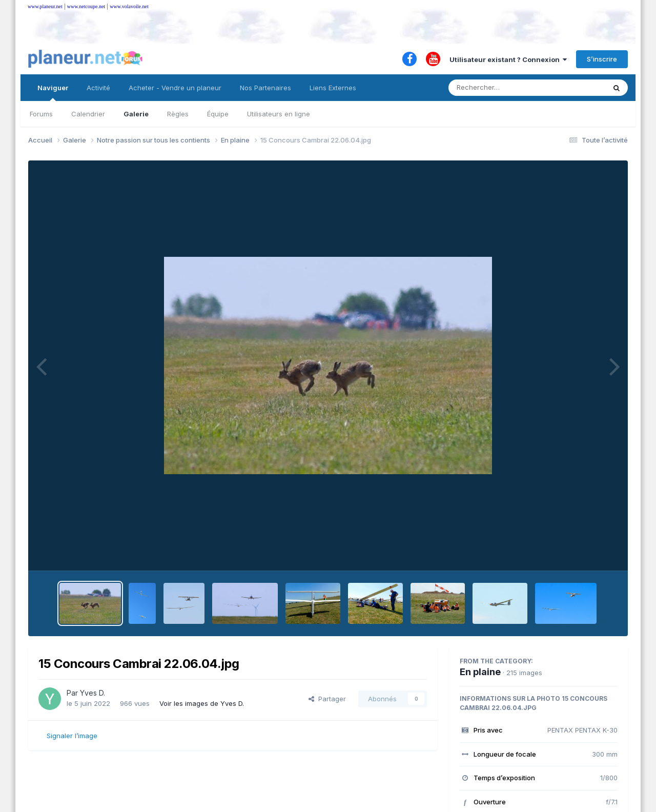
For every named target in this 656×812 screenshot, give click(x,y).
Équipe (218, 114)
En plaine (480, 672)
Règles (178, 114)
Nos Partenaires (265, 88)
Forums (41, 114)
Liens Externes (333, 88)
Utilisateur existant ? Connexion (508, 59)
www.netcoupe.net (86, 6)
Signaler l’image (72, 736)
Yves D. (93, 693)
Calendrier (88, 114)
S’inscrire (602, 59)
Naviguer (53, 92)
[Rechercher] (497, 88)
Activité (98, 88)
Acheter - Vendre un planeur (175, 88)
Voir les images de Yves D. (202, 703)
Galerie (136, 114)
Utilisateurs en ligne (279, 114)
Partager (327, 699)
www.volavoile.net (129, 6)
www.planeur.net (45, 6)
